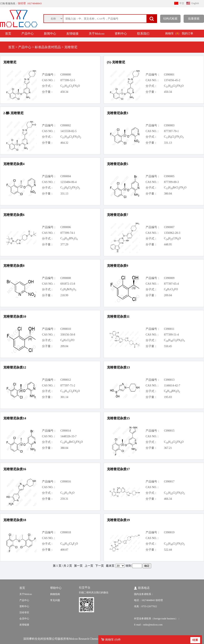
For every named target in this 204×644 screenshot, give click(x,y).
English (195, 3)
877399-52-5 (68, 80)
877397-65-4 (171, 284)
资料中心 (121, 34)
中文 (182, 3)
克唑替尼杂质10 (15, 317)
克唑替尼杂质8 (14, 266)
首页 (8, 34)
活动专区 (24, 612)
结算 (195, 640)
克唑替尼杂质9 (118, 266)
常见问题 (55, 600)
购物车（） (173, 33)
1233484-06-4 (68, 182)
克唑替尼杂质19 (118, 520)
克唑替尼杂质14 (15, 418)
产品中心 (28, 34)
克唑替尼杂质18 (15, 520)
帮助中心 (56, 588)
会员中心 (24, 619)
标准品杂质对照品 (48, 47)
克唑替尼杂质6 (14, 215)
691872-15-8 (68, 284)
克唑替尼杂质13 (118, 367)
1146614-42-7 (172, 385)
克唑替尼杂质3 (118, 113)
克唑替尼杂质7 (118, 215)
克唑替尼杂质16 (15, 469)
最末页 (110, 566)
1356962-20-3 (172, 233)
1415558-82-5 (68, 131)
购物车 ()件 (113, 640)
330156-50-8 (68, 335)
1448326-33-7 (68, 436)
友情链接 (72, 34)
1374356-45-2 (172, 80)
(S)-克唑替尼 (116, 62)
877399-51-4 (171, 335)
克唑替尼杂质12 (15, 367)
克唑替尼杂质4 (14, 164)
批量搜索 (194, 19)
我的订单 (187, 33)
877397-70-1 (171, 131)
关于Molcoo (97, 34)
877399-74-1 (68, 233)
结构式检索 (170, 19)
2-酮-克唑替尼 (13, 113)
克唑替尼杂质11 (118, 317)
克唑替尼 (10, 62)
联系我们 (143, 34)
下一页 (100, 566)
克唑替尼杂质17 (118, 469)
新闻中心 (50, 34)
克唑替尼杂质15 (118, 418)
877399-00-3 (171, 182)
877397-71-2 (68, 385)
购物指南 (55, 594)
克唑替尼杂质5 (118, 164)
